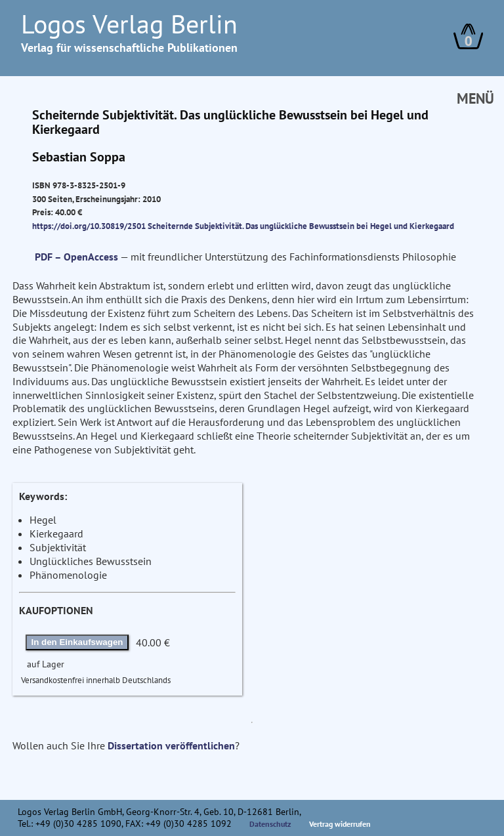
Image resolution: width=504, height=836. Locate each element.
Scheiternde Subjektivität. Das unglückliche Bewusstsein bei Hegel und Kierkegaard (301, 226)
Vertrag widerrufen (340, 824)
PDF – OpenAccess (76, 257)
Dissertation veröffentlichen (171, 745)
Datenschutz (270, 824)
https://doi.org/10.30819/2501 (89, 226)
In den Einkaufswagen (77, 642)
